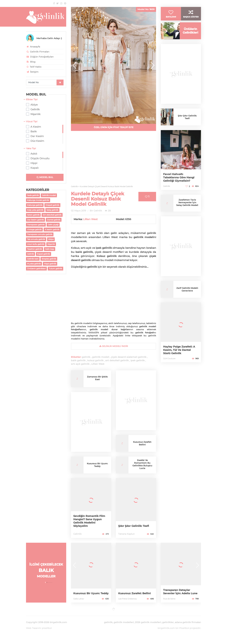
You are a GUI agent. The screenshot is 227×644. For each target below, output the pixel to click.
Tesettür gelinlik (35, 249)
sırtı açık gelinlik (80, 364)
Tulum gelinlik (55, 269)
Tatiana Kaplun (126, 534)
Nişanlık (51, 244)
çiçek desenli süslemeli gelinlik (129, 357)
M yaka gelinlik (34, 264)
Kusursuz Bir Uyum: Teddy (97, 465)
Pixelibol (184, 624)
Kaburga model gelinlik (38, 200)
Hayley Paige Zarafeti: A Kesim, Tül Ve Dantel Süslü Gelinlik (181, 356)
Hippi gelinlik (50, 264)
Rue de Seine (169, 599)
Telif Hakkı (34, 67)
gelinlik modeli (101, 357)
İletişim (32, 72)
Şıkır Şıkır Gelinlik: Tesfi (135, 526)
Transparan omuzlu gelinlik (40, 234)
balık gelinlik (78, 360)
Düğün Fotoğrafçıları (40, 57)
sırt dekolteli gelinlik (117, 360)
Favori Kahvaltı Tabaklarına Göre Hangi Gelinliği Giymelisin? (180, 184)
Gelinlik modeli (49, 195)
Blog (31, 62)
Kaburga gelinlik (35, 205)
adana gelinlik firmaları (188, 618)
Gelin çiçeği (53, 225)
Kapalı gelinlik (44, 254)
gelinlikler (168, 618)
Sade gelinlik (33, 195)
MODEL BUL (45, 177)
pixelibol (47, 624)
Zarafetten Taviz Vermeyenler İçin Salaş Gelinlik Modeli (187, 209)
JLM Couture (169, 365)
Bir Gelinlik (96, 211)
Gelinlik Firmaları (38, 52)
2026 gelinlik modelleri (148, 618)
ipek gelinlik (138, 360)
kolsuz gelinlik (95, 360)
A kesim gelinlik (52, 229)
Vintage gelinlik (34, 229)
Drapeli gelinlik (52, 205)
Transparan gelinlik (36, 225)
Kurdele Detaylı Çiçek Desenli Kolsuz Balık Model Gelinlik (98, 199)
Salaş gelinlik (52, 210)
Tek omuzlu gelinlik (36, 239)
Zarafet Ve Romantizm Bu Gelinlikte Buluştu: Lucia (142, 464)
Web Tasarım (33, 624)
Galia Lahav (79, 599)
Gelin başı (50, 249)
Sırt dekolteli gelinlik (52, 215)
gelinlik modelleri (124, 618)
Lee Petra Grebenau (128, 599)
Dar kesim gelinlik (35, 220)
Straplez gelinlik (49, 259)
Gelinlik (31, 254)
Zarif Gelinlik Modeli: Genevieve (187, 295)
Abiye (51, 239)
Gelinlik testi (33, 259)
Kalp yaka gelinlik (35, 210)
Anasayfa (33, 47)
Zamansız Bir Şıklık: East (97, 378)
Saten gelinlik (33, 215)
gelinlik (86, 357)
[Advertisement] (113, 160)
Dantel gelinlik (54, 220)
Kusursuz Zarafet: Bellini (142, 443)
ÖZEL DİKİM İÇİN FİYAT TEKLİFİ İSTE (114, 127)
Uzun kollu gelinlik (36, 244)
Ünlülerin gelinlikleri (36, 269)
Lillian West (90, 219)
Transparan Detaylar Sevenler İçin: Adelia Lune (178, 590)
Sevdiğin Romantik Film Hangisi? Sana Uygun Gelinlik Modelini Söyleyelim (91, 521)
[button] (152, 65)
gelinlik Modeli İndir (114, 346)
